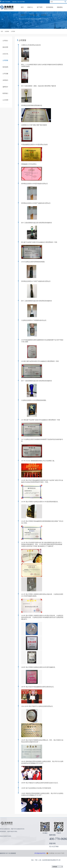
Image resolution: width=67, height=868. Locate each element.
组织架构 (5, 67)
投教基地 (60, 7)
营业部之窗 (34, 15)
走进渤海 (44, 15)
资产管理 (40, 7)
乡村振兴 (5, 80)
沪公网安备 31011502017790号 (55, 853)
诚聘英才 (5, 87)
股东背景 (5, 47)
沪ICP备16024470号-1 (40, 853)
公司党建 (5, 74)
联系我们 (5, 93)
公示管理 (5, 100)
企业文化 (5, 54)
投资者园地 (50, 7)
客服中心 (24, 15)
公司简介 (5, 41)
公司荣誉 (13, 31)
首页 (22, 7)
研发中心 (30, 7)
